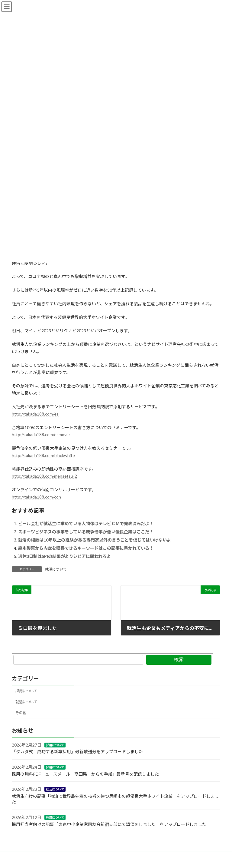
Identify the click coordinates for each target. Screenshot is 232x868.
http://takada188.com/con (36, 497)
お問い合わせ (28, 857)
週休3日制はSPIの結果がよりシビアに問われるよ (64, 556)
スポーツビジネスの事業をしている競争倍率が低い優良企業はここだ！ (86, 532)
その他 (21, 713)
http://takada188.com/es (35, 414)
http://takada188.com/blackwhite (43, 455)
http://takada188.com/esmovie (41, 434)
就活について (56, 569)
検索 (179, 659)
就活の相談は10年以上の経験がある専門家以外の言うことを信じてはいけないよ (95, 540)
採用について (26, 691)
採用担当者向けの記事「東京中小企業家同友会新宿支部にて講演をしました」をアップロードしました (109, 824)
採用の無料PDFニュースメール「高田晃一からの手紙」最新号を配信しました (85, 774)
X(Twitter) (87, 857)
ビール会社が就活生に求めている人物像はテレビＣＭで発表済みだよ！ (86, 523)
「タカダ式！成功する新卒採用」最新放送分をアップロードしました (77, 752)
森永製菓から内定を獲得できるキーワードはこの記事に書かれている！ (86, 548)
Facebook (59, 857)
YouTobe (114, 857)
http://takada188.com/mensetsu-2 (44, 476)
